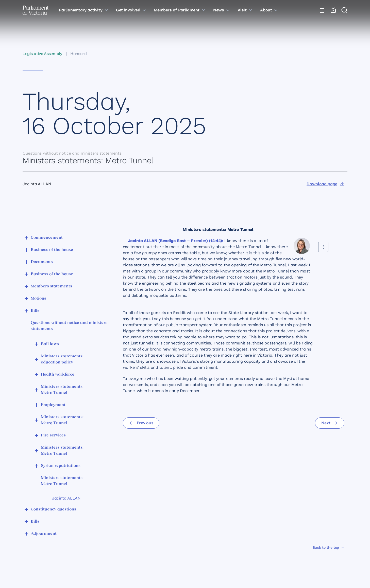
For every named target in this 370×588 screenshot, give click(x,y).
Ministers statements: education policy (62, 359)
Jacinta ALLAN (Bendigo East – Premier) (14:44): (176, 241)
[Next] (330, 423)
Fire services (53, 435)
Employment (53, 405)
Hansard (79, 54)
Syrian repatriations (61, 466)
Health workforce (58, 375)
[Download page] (325, 184)
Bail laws (50, 344)
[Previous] (141, 423)
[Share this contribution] (323, 247)
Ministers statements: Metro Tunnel (62, 390)
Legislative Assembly (42, 54)
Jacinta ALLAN (66, 498)
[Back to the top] (329, 547)
